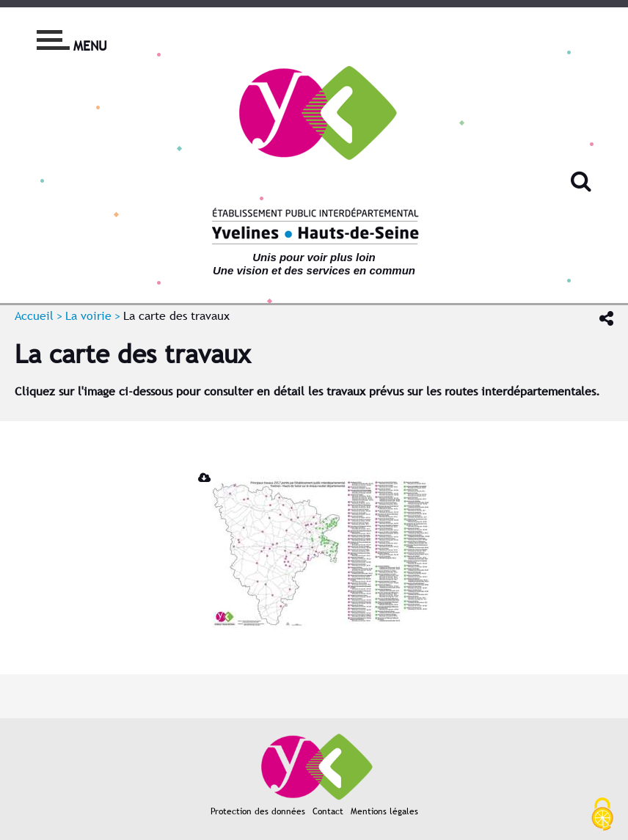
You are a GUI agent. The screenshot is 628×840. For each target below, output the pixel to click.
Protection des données (258, 811)
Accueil (34, 316)
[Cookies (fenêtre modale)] (602, 815)
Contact (328, 811)
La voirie (88, 316)
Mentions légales (384, 811)
